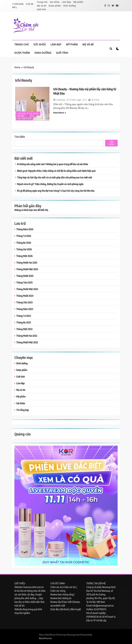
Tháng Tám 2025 (24, 282)
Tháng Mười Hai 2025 (27, 263)
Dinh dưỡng (69, 6)
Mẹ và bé (42, 6)
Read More (60, 113)
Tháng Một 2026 (24, 256)
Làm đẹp (66, 2)
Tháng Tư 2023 (24, 316)
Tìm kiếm (20, 137)
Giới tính (41, 9)
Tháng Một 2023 (24, 329)
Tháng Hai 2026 (24, 249)
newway (61, 100)
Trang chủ (42, 2)
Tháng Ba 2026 (24, 243)
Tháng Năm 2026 (25, 229)
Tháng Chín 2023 (24, 302)
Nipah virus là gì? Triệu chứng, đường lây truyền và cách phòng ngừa (50, 184)
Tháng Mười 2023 (25, 296)
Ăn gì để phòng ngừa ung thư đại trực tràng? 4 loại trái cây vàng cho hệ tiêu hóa (56, 191)
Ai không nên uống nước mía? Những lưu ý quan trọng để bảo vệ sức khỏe (53, 164)
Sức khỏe (55, 2)
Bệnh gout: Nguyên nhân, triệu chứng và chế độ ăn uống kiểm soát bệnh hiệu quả (56, 171)
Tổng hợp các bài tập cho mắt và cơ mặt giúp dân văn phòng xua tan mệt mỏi (55, 177)
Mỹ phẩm (78, 2)
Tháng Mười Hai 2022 (27, 336)
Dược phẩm (55, 6)
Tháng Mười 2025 (25, 276)
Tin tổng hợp (25, 118)
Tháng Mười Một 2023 (27, 289)
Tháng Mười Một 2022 (27, 342)
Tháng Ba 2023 (24, 322)
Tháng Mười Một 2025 (27, 269)
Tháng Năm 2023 (25, 309)
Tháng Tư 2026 (24, 236)
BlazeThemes (45, 638)
